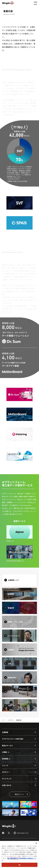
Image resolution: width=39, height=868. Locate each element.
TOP (3, 720)
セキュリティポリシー (20, 846)
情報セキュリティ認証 (27, 843)
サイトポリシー (6, 846)
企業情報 (11, 720)
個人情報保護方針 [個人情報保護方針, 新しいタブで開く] (13, 866)
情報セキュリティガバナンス (10, 843)
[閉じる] (36, 851)
